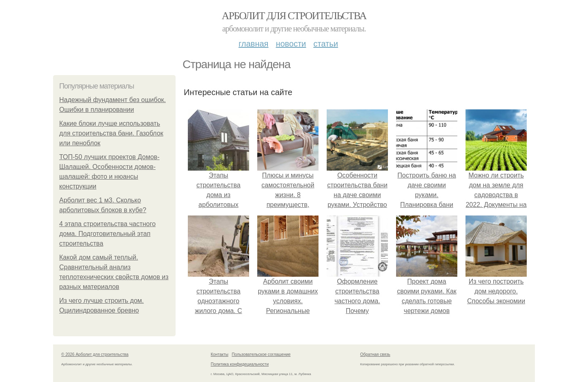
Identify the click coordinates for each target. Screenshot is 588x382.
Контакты (219, 354)
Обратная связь (375, 354)
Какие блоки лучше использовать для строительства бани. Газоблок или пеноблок (111, 133)
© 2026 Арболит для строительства (95, 354)
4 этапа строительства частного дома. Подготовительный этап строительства (107, 234)
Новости (291, 44)
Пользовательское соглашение (261, 354)
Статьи (325, 44)
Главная (253, 44)
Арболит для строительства (294, 16)
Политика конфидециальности (240, 364)
